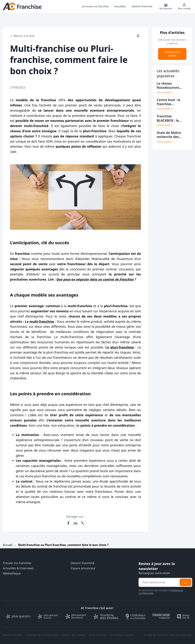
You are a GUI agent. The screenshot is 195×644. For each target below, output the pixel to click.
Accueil (8, 545)
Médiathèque (12, 573)
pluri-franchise (122, 347)
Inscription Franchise (123, 635)
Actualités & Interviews (18, 568)
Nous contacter (98, 635)
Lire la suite (165, 92)
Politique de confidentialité (42, 635)
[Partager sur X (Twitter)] (83, 523)
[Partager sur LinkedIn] (75, 523)
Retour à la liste (22, 36)
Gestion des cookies (73, 635)
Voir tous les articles (172, 54)
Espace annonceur (83, 568)
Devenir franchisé (83, 563)
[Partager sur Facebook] (68, 523)
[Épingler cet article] (138, 36)
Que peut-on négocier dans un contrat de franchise (95, 279)
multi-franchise (42, 321)
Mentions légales (13, 635)
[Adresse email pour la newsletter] (159, 582)
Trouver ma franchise (17, 563)
